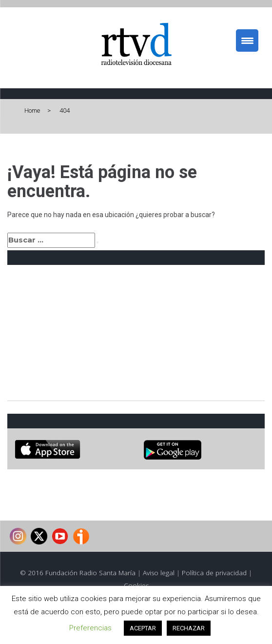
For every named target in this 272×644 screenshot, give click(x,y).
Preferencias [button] (90, 628)
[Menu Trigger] (247, 40)
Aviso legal (159, 573)
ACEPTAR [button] (143, 628)
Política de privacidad (214, 573)
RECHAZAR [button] (189, 628)
